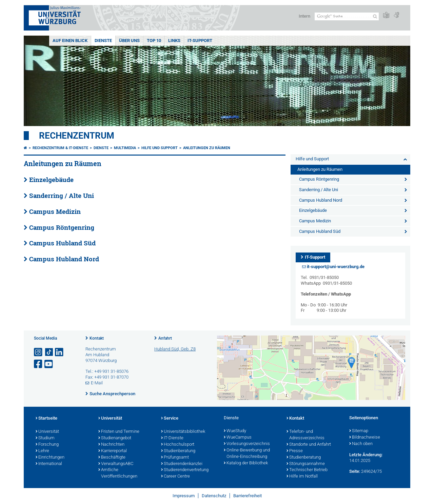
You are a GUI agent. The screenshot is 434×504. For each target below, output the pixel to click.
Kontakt (97, 338)
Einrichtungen (50, 458)
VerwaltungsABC (116, 464)
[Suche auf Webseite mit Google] (347, 16)
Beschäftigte (112, 458)
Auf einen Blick (70, 41)
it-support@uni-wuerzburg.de (336, 267)
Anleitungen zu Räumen (207, 148)
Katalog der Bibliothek (246, 463)
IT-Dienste (172, 438)
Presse (295, 451)
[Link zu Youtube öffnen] (49, 364)
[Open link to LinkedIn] (60, 352)
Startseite (46, 419)
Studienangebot (115, 438)
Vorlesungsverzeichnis (247, 444)
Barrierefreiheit (248, 496)
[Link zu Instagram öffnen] (39, 352)
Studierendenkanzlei (182, 464)
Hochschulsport (178, 445)
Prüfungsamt (175, 458)
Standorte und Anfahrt (309, 445)
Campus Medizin (55, 211)
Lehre (42, 451)
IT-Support (200, 41)
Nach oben (361, 444)
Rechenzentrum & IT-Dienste (60, 148)
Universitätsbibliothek (183, 432)
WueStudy (235, 431)
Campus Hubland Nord (64, 259)
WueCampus (238, 438)
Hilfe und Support (160, 148)
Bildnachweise (365, 438)
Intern (304, 16)
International (49, 464)
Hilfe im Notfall (302, 477)
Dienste (103, 41)
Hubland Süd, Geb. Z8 (175, 349)
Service (170, 419)
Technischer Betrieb (307, 470)
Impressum (184, 496)
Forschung (47, 445)
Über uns (129, 41)
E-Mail (97, 383)
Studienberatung (178, 451)
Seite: (355, 471)
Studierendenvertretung (185, 470)
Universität (47, 432)
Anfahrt (165, 338)
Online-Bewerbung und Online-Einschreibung (247, 454)
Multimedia (125, 148)
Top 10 (154, 41)
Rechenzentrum (77, 136)
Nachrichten (111, 445)
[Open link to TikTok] (49, 352)
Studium (45, 438)
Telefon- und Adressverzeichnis (305, 435)
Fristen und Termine (119, 432)
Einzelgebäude (51, 180)
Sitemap (359, 431)
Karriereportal (113, 451)
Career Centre (175, 477)
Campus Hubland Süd (62, 243)
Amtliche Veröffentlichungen (118, 473)
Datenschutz (214, 496)
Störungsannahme (306, 464)
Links (174, 41)
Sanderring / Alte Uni (62, 196)
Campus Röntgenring (62, 227)
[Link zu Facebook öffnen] (39, 364)
